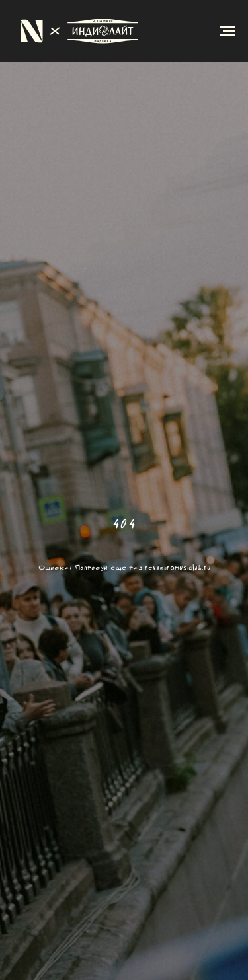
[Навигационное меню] (227, 31)
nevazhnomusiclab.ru (178, 568)
